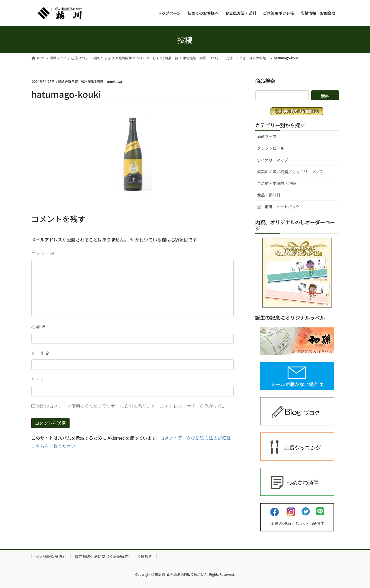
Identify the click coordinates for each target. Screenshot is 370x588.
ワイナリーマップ (273, 160)
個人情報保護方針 (51, 556)
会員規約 (145, 556)
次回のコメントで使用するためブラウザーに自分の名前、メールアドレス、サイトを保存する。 (131, 406)
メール (41, 353)
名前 (39, 326)
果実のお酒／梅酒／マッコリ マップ (290, 172)
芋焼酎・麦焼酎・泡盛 (277, 183)
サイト (38, 380)
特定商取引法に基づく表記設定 (102, 556)
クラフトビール (271, 148)
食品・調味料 (269, 195)
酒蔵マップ (267, 136)
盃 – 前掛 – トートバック (279, 207)
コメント (43, 253)
